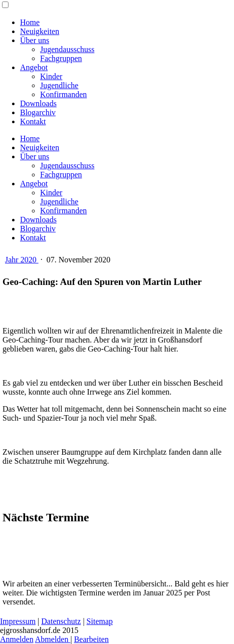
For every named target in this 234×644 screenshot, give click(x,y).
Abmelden (53, 639)
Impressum (18, 621)
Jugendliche (59, 85)
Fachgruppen (61, 58)
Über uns (35, 40)
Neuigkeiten (40, 31)
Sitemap (100, 621)
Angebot (34, 67)
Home (30, 22)
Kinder (51, 76)
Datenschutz (61, 621)
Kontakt (33, 121)
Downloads (38, 103)
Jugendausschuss (67, 49)
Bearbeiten (91, 639)
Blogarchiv (38, 112)
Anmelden (17, 639)
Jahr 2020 (22, 260)
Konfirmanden (63, 94)
